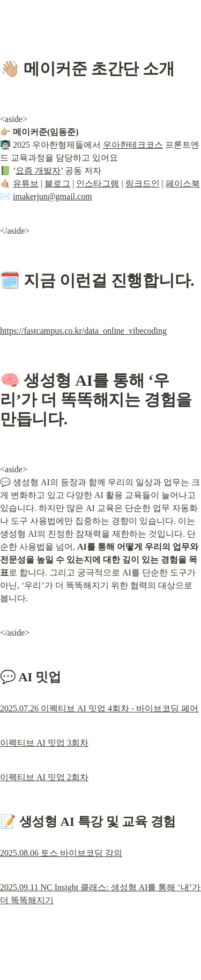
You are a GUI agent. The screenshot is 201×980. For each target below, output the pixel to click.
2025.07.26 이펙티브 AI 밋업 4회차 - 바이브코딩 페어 (99, 708)
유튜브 (26, 183)
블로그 (57, 183)
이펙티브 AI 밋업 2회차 (44, 777)
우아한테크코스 (133, 145)
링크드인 (143, 183)
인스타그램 (98, 183)
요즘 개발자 (38, 171)
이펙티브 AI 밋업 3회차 (44, 743)
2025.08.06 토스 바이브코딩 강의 (61, 853)
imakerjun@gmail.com (53, 196)
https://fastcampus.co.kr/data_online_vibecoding (83, 331)
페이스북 (183, 183)
